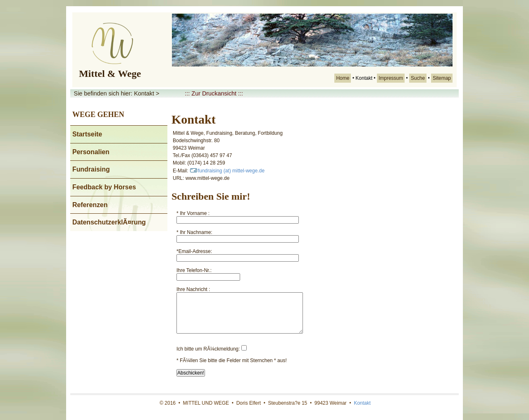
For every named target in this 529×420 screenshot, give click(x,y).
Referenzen (90, 205)
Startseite (87, 134)
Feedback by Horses (104, 187)
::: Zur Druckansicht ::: (214, 93)
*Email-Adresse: (194, 251)
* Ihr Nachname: (194, 232)
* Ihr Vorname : (193, 213)
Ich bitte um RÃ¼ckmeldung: (208, 349)
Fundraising (91, 169)
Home (343, 78)
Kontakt (362, 403)
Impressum (391, 78)
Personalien (91, 152)
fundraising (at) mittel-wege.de (227, 171)
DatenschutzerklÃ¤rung (109, 222)
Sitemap (442, 78)
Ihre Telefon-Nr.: (194, 270)
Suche (418, 78)
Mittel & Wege (110, 74)
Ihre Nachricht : (193, 289)
